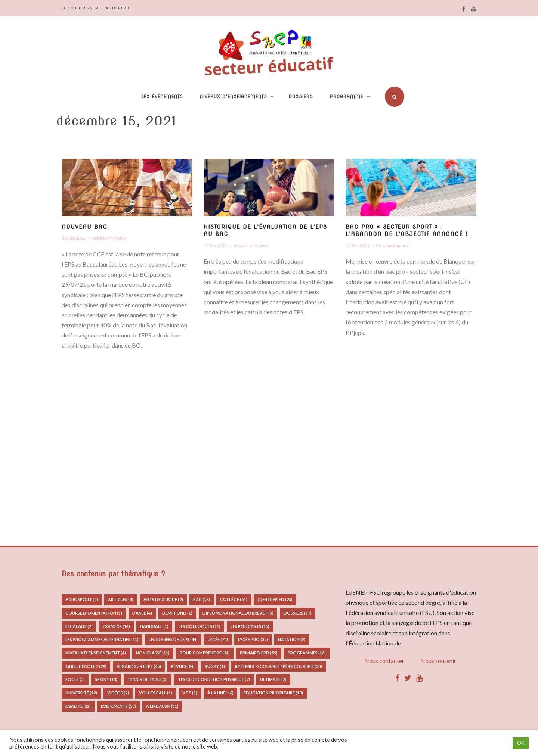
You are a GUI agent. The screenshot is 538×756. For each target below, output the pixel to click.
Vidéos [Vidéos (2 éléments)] (118, 693)
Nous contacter (384, 661)
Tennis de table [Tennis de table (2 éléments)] (148, 679)
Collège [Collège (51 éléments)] (234, 599)
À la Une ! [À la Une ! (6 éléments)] (220, 693)
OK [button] (521, 743)
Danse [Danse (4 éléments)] (142, 613)
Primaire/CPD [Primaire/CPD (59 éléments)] (259, 653)
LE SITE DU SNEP (80, 8)
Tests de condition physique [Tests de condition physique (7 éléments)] (214, 679)
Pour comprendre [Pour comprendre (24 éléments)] (205, 653)
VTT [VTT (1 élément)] (190, 693)
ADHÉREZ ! (118, 8)
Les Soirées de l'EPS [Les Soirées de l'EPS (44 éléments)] (173, 639)
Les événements (162, 97)
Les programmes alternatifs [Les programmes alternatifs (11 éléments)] (102, 639)
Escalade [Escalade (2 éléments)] (79, 626)
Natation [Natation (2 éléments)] (292, 639)
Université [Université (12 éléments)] (81, 693)
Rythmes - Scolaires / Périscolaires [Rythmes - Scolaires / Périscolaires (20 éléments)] (279, 666)
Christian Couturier (393, 245)
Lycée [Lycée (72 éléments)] (218, 639)
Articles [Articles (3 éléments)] (121, 599)
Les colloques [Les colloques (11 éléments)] (200, 626)
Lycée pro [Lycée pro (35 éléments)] (253, 639)
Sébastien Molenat (109, 238)
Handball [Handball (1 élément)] (154, 626)
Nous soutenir (438, 661)
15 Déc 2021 (74, 238)
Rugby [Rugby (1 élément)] (215, 666)
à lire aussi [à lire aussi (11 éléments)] (162, 706)
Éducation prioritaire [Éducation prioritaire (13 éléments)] (273, 693)
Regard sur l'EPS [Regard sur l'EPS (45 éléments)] (139, 666)
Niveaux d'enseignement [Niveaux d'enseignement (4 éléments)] (96, 653)
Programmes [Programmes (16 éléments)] (307, 653)
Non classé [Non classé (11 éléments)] (153, 653)
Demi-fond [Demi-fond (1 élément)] (177, 613)
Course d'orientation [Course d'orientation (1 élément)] (94, 613)
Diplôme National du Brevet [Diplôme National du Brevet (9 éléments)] (238, 613)
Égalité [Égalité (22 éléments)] (78, 706)
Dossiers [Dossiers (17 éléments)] (298, 613)
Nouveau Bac (84, 227)
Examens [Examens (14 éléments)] (116, 626)
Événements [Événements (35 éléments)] (118, 706)
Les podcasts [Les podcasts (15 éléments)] (250, 626)
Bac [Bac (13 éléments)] (202, 599)
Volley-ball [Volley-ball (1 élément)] (156, 693)
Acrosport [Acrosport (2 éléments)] (82, 599)
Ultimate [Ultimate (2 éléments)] (273, 679)
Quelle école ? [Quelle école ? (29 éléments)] (86, 666)
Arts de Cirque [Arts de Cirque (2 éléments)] (163, 599)
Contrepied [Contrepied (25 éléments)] (275, 599)
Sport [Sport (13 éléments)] (106, 679)
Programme (347, 97)
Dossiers (301, 97)
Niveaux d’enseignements (234, 97)
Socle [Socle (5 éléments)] (75, 679)
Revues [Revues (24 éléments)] (183, 666)
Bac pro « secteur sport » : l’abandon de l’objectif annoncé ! (406, 231)
